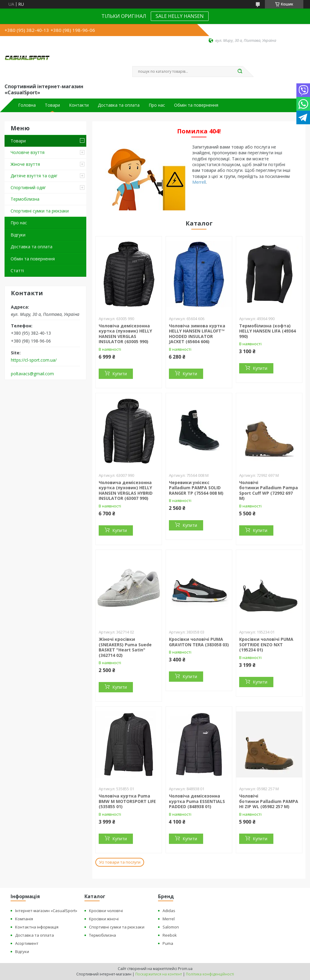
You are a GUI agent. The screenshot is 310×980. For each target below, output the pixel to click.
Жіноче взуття (25, 164)
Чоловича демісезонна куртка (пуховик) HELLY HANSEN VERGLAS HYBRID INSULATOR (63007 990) (126, 490)
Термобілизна (25, 199)
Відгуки (18, 235)
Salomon (171, 927)
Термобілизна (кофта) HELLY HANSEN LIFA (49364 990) (267, 331)
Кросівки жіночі (104, 919)
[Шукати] (240, 72)
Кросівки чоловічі (106, 911)
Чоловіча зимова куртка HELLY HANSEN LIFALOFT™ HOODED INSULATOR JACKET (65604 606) (197, 334)
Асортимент (27, 943)
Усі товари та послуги (120, 862)
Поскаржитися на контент (159, 974)
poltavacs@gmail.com (32, 374)
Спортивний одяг (28, 187)
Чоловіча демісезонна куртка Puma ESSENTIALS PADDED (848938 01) (197, 801)
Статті (17, 271)
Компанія (24, 919)
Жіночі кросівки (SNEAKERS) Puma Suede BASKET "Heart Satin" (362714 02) (125, 647)
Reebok (170, 935)
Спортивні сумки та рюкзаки (40, 211)
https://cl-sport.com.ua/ (34, 360)
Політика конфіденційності (210, 974)
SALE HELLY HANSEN (180, 16)
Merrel (169, 919)
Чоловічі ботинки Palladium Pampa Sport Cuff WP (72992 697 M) (269, 490)
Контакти (79, 105)
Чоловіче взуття (28, 152)
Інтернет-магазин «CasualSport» (46, 911)
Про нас (157, 105)
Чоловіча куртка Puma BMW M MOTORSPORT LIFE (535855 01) (127, 801)
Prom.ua (185, 969)
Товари (52, 105)
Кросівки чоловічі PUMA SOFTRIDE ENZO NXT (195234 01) (266, 644)
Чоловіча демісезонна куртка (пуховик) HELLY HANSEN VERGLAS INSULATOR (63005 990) (125, 334)
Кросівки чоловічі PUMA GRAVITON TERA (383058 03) (199, 642)
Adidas (169, 911)
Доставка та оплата (119, 105)
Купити (120, 374)
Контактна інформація (37, 927)
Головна (27, 105)
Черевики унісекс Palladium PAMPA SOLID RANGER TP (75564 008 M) (196, 488)
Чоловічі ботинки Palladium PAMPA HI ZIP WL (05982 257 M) (269, 801)
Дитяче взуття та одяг (34, 176)
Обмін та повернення (196, 105)
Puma (168, 943)
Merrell (199, 182)
